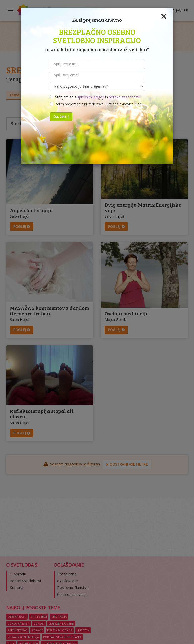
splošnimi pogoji (91, 97)
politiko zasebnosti (124, 97)
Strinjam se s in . (95, 97)
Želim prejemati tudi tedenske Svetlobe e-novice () (96, 104)
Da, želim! (61, 117)
